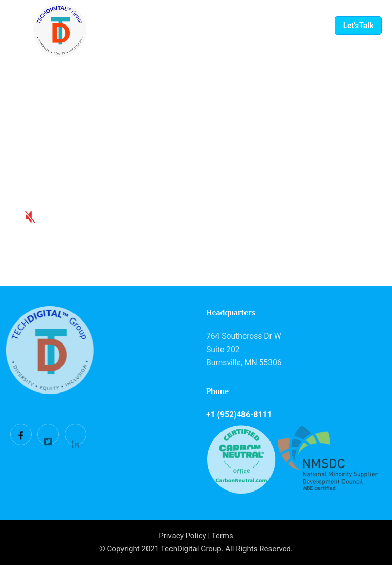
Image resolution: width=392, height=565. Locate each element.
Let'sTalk (358, 26)
